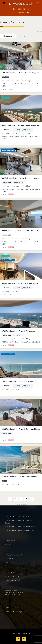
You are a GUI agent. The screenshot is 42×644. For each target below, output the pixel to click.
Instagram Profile (24, 639)
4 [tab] (23, 68)
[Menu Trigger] (4, 4)
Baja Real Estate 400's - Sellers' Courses (20, 530)
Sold (9, 295)
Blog (8, 544)
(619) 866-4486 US (12, 612)
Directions (10, 562)
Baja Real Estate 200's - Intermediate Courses (18, 522)
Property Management (14, 555)
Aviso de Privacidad (13, 573)
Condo (4, 89)
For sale (10, 89)
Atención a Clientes (13, 580)
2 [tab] (19, 68)
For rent (10, 488)
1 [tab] (17, 68)
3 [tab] (21, 68)
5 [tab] (25, 68)
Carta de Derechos (13, 577)
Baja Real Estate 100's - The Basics (18, 517)
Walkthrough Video (8, 151)
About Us (10, 559)
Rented (11, 194)
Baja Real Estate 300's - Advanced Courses (21, 527)
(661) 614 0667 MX (12, 608)
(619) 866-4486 (19, 12)
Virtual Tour (6, 98)
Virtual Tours (11, 541)
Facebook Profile (18, 639)
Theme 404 (26, 633)
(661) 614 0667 (19, 9)
